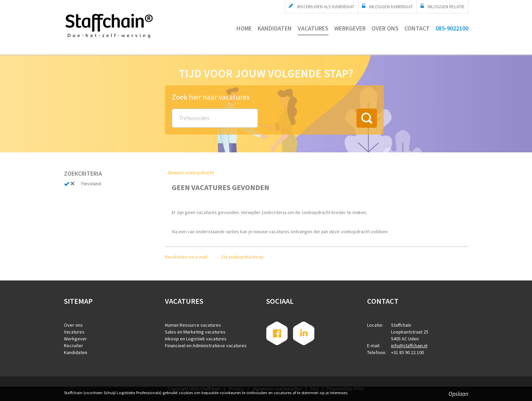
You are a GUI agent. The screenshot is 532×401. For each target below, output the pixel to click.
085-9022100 (452, 28)
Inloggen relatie (446, 7)
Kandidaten (275, 28)
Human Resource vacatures (193, 325)
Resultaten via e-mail (186, 257)
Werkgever (350, 28)
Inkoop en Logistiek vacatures (196, 339)
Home (244, 28)
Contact (417, 28)
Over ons (385, 28)
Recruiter (74, 346)
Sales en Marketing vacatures (195, 332)
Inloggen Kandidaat (391, 7)
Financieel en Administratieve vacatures (206, 346)
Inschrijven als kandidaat (326, 7)
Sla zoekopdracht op (242, 257)
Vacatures (313, 28)
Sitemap (78, 301)
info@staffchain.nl (409, 346)
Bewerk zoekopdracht (191, 173)
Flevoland (91, 184)
